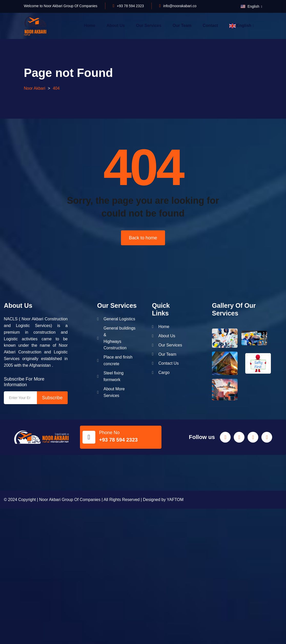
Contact (210, 25)
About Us (116, 25)
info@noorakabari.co (180, 6)
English (251, 6)
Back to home (143, 238)
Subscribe (52, 398)
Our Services (149, 25)
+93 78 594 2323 (130, 6)
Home (89, 25)
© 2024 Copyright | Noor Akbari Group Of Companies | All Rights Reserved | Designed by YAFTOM (94, 500)
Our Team (182, 25)
